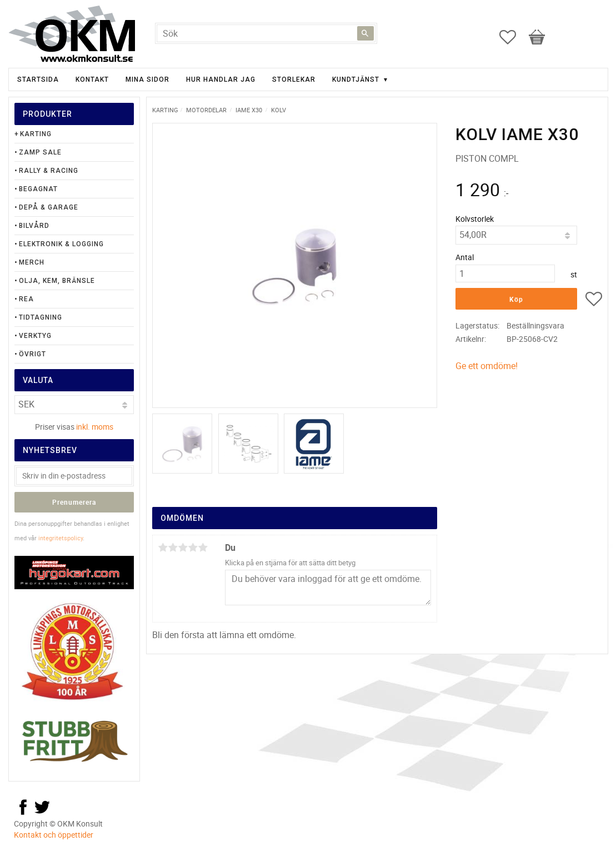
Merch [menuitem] (32, 262)
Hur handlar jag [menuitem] (221, 79)
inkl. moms (95, 427)
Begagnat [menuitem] (38, 189)
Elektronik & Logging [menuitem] (61, 244)
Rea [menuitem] (26, 299)
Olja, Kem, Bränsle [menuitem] (57, 281)
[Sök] (365, 33)
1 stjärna (163, 548)
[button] (513, 37)
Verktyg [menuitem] (35, 336)
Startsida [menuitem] (38, 79)
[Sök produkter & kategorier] (266, 33)
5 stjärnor (203, 548)
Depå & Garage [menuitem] (49, 207)
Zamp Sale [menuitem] (40, 152)
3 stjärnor (183, 548)
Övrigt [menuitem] (32, 354)
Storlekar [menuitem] (294, 79)
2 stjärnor (173, 548)
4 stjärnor (193, 548)
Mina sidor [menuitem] (147, 79)
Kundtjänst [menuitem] (356, 79)
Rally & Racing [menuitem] (49, 171)
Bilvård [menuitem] (34, 226)
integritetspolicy (61, 538)
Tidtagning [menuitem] (41, 317)
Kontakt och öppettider (54, 835)
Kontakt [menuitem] (92, 79)
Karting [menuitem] (36, 134)
